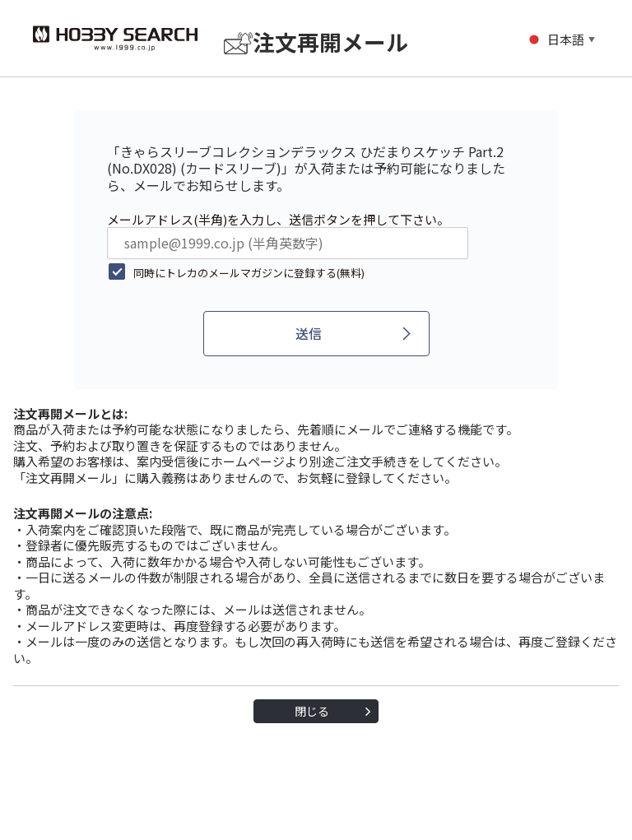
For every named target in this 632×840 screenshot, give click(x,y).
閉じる (312, 711)
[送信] (316, 334)
